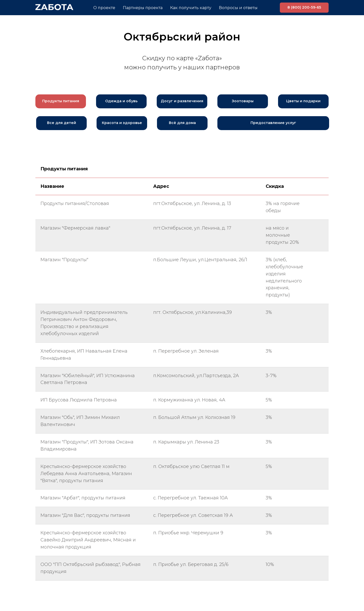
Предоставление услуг (273, 123)
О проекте (104, 8)
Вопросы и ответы (238, 8)
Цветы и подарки (303, 101)
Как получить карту (191, 8)
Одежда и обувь (121, 101)
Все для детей (62, 123)
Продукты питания (61, 101)
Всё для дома (182, 123)
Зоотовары (243, 101)
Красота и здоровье (122, 123)
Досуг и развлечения (182, 101)
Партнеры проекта (143, 8)
